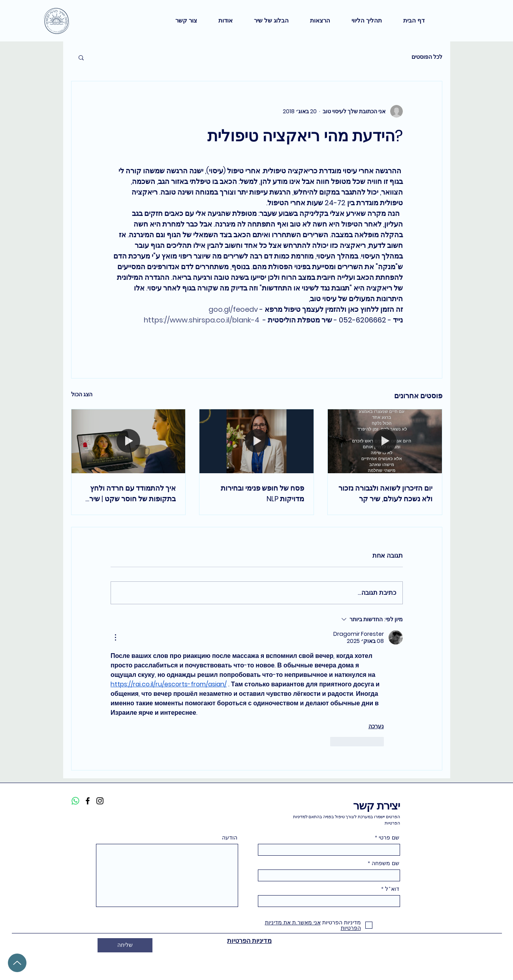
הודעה (230, 838)
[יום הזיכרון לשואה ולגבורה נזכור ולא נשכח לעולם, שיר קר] (385, 441)
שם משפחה (385, 863)
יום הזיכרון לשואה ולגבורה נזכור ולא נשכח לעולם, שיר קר (385, 493)
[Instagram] (100, 801)
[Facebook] (88, 801)
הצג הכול (82, 394)
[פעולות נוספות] (115, 637)
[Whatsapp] (75, 801)
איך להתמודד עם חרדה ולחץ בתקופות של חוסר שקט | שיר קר (132, 494)
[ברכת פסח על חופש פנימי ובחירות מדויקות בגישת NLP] (256, 441)
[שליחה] (125, 945)
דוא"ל (392, 889)
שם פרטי (389, 838)
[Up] (17, 963)
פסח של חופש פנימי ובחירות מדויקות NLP (262, 493)
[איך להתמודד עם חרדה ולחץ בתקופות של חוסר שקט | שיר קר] (129, 441)
